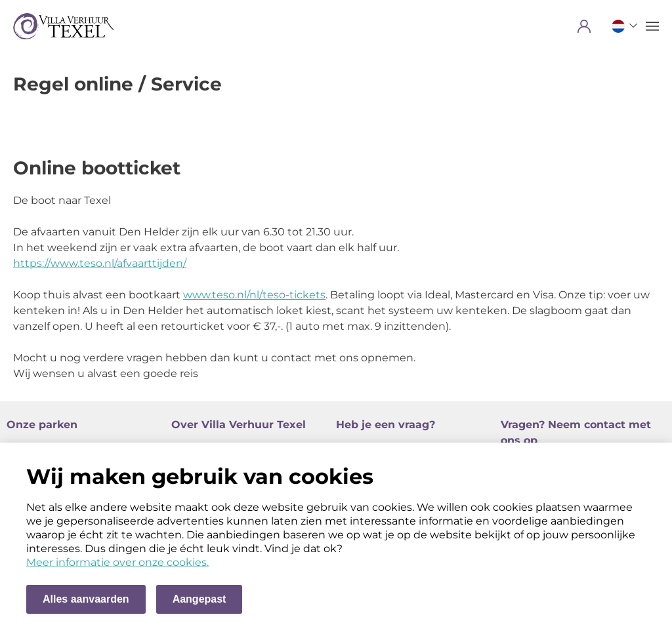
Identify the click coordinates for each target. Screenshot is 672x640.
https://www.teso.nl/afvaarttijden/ (100, 263)
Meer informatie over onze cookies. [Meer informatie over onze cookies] (117, 562)
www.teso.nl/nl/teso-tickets (254, 295)
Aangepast (199, 599)
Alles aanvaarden (86, 599)
